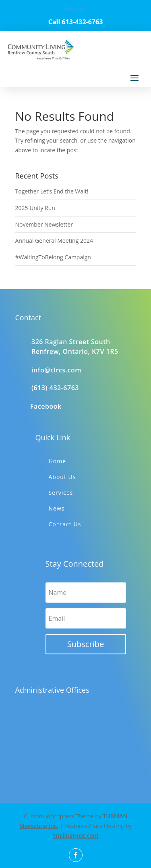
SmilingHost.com (76, 835)
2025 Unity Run (35, 208)
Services (61, 493)
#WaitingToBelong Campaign (53, 257)
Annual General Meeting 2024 (54, 241)
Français (75, 9)
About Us (62, 477)
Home (58, 461)
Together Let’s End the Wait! (52, 191)
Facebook (46, 406)
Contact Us (65, 524)
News (57, 508)
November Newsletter (44, 224)
